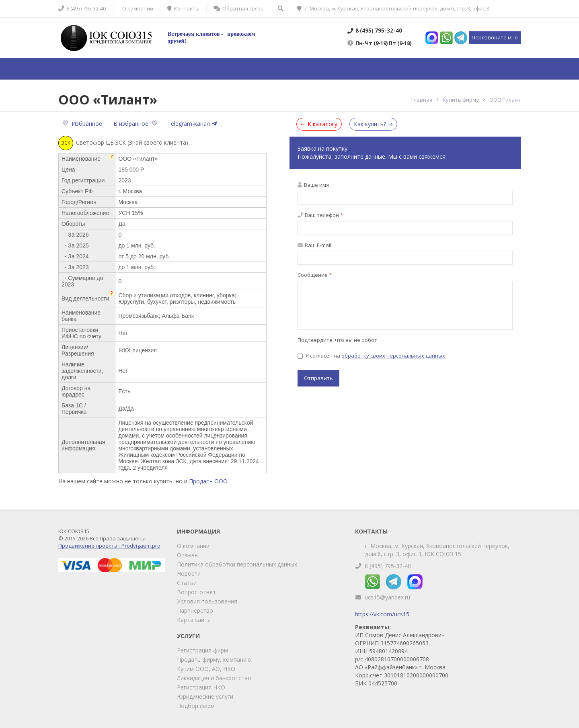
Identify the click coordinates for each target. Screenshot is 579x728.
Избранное (83, 124)
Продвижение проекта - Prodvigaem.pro (109, 546)
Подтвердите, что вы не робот (337, 340)
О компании (193, 546)
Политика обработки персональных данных (237, 564)
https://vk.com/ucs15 (382, 614)
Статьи (187, 583)
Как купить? (370, 124)
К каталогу (322, 124)
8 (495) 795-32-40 (388, 566)
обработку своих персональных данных (393, 356)
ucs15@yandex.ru (387, 597)
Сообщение (315, 275)
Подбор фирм (196, 706)
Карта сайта (194, 620)
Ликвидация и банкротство (214, 678)
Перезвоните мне (495, 37)
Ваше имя (313, 185)
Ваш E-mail (314, 245)
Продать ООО (208, 481)
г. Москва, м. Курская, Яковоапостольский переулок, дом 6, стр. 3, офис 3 (393, 8)
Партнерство (195, 610)
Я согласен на (371, 356)
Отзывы (188, 555)
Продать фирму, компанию (214, 659)
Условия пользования (207, 601)
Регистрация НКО (201, 687)
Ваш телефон (320, 215)
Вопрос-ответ (196, 592)
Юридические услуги (205, 696)
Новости (189, 574)
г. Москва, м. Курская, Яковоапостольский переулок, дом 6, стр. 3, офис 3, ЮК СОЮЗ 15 (437, 550)
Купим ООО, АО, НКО (206, 669)
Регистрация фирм (202, 650)
